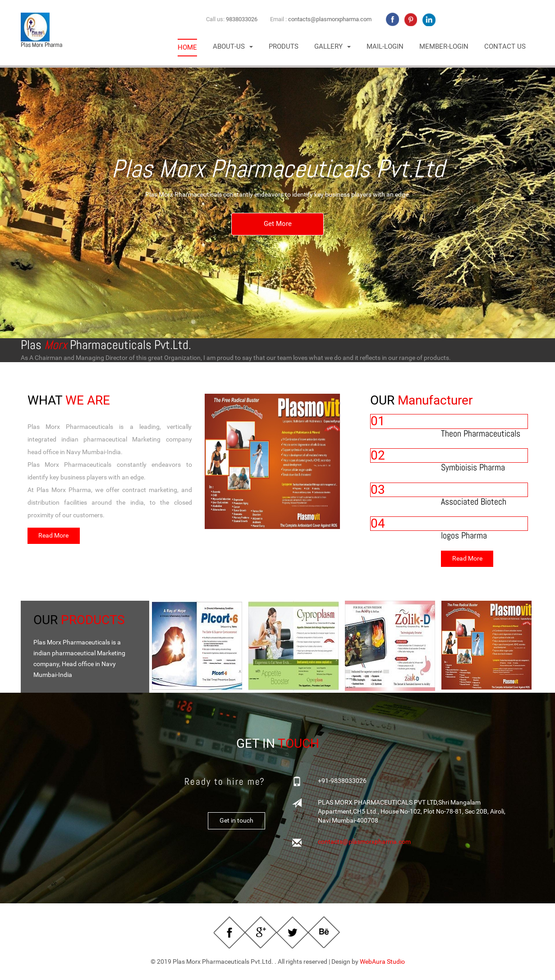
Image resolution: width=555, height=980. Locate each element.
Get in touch (236, 822)
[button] (333, 47)
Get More (278, 225)
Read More (54, 536)
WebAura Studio (382, 963)
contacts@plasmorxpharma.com (330, 19)
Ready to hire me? (225, 783)
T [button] (233, 47)
